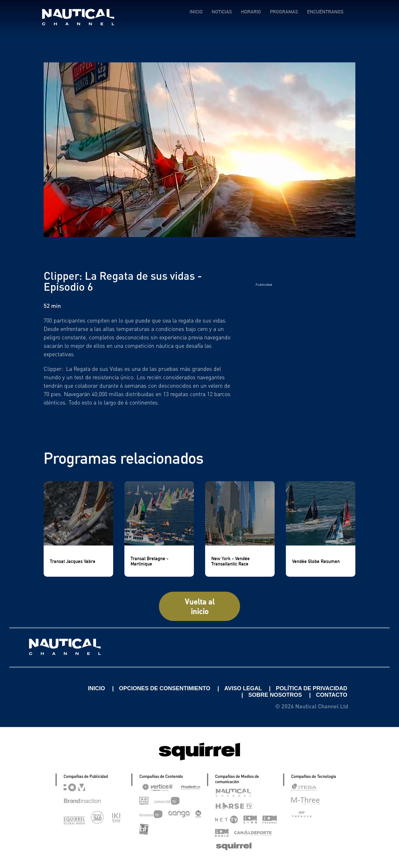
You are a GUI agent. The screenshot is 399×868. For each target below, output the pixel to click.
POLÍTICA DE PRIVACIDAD (312, 688)
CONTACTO (332, 695)
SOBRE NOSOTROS (276, 695)
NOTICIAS (222, 12)
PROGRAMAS (284, 12)
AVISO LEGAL (244, 688)
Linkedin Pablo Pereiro (47, 688)
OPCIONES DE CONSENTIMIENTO (166, 688)
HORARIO (251, 12)
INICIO (196, 12)
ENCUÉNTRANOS (325, 12)
